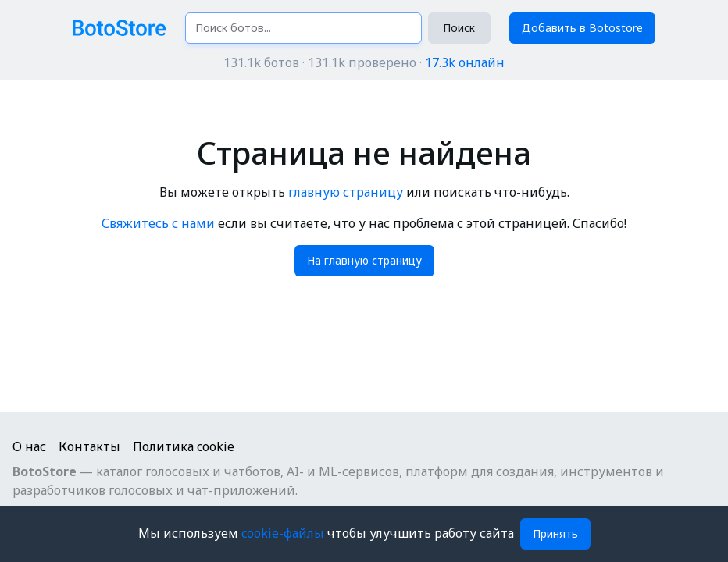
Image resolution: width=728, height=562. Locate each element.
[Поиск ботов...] (303, 28)
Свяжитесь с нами (158, 223)
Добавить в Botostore (582, 28)
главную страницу (346, 192)
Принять (555, 534)
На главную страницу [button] (364, 260)
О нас (29, 446)
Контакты (89, 446)
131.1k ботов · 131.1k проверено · (364, 62)
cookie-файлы (284, 533)
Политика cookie (184, 446)
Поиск (459, 28)
